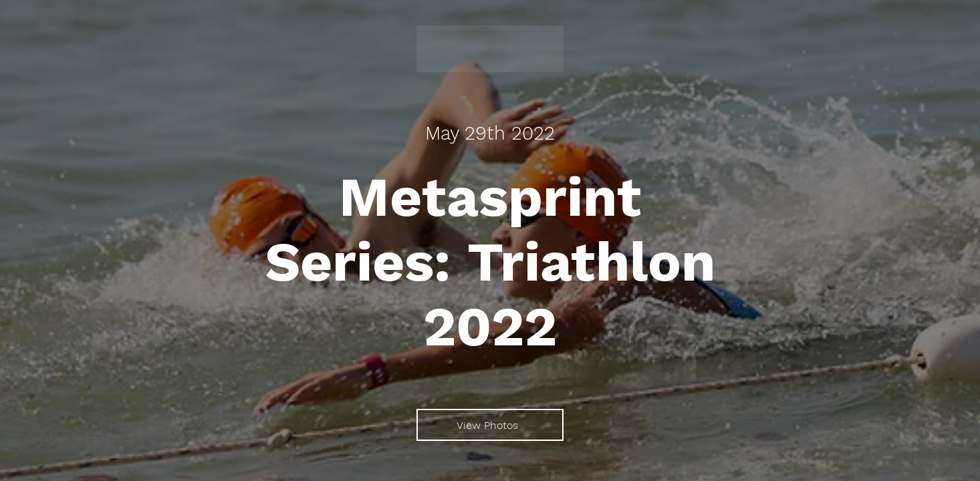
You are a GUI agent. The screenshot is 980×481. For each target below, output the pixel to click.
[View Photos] (490, 425)
